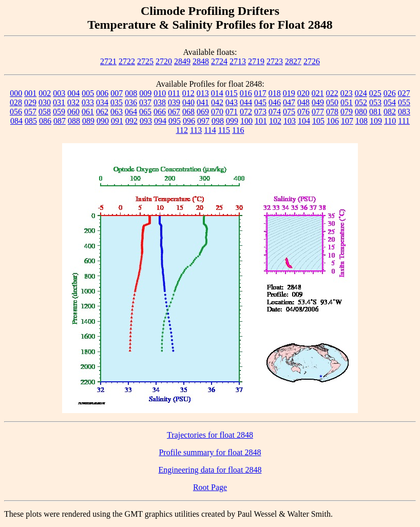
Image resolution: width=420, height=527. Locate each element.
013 (203, 93)
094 (160, 121)
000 (16, 93)
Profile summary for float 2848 (210, 452)
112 (182, 130)
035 (117, 102)
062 (102, 112)
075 (289, 112)
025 (375, 93)
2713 (238, 61)
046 (275, 102)
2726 (312, 61)
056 (16, 112)
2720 (164, 61)
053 (375, 102)
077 (318, 112)
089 (88, 121)
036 (131, 102)
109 (376, 121)
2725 (145, 61)
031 (59, 102)
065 (145, 112)
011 (174, 93)
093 (146, 121)
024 (361, 93)
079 (347, 112)
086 (45, 121)
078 (332, 112)
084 (16, 121)
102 (275, 121)
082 (390, 112)
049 (318, 102)
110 (390, 121)
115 (224, 130)
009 (145, 93)
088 (74, 121)
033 (88, 102)
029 (30, 102)
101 (261, 121)
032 (73, 102)
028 (16, 102)
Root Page (210, 487)
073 (260, 112)
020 (303, 93)
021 (318, 93)
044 (246, 102)
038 (160, 102)
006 (102, 93)
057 (30, 112)
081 (375, 112)
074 (275, 112)
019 (289, 93)
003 (59, 93)
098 (218, 121)
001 (30, 93)
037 (145, 102)
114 (210, 130)
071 (232, 112)
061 (88, 112)
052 (361, 102)
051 (347, 102)
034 (102, 102)
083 (404, 112)
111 (404, 121)
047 (289, 102)
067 (174, 112)
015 (232, 93)
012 (188, 93)
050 (332, 102)
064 (131, 112)
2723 (275, 61)
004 (73, 93)
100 (246, 121)
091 (117, 121)
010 (160, 93)
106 (333, 121)
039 (174, 102)
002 (45, 93)
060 (73, 112)
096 (189, 121)
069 (203, 112)
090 (103, 121)
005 (88, 93)
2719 (256, 61)
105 (318, 121)
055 (404, 102)
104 (304, 121)
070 (217, 112)
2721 (108, 61)
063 (117, 112)
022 (332, 93)
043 (232, 102)
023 (347, 93)
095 (175, 121)
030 (45, 102)
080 (361, 112)
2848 (201, 61)
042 (217, 102)
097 (203, 121)
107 (347, 121)
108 (361, 121)
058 (45, 112)
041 (203, 102)
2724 (219, 61)
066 (160, 112)
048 (303, 102)
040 (188, 102)
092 (131, 121)
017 (260, 93)
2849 (182, 61)
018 (275, 93)
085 (31, 121)
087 (60, 121)
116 (238, 130)
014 (217, 93)
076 (303, 112)
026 (390, 93)
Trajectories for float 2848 (210, 435)
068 (188, 112)
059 (59, 112)
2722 (127, 61)
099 (232, 121)
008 (131, 93)
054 (390, 102)
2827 (293, 61)
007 (117, 93)
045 (260, 102)
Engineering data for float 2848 (210, 470)
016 (246, 93)
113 (196, 130)
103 (290, 121)
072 (246, 112)
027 (404, 93)
